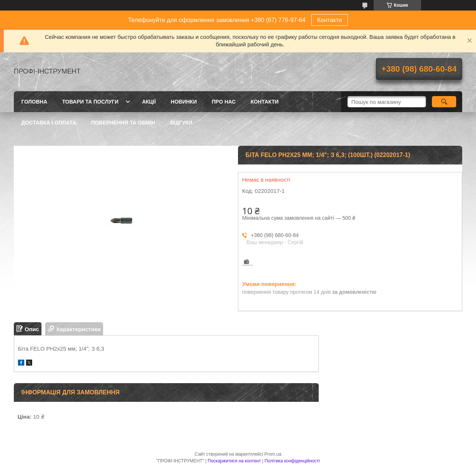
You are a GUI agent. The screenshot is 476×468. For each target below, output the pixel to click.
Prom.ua (273, 454)
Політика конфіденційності (292, 461)
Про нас (224, 102)
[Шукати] (444, 102)
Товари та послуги (90, 102)
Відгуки (181, 123)
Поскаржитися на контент (234, 461)
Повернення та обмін (123, 123)
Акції (149, 102)
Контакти (330, 20)
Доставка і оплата (49, 123)
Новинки (184, 102)
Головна (34, 102)
